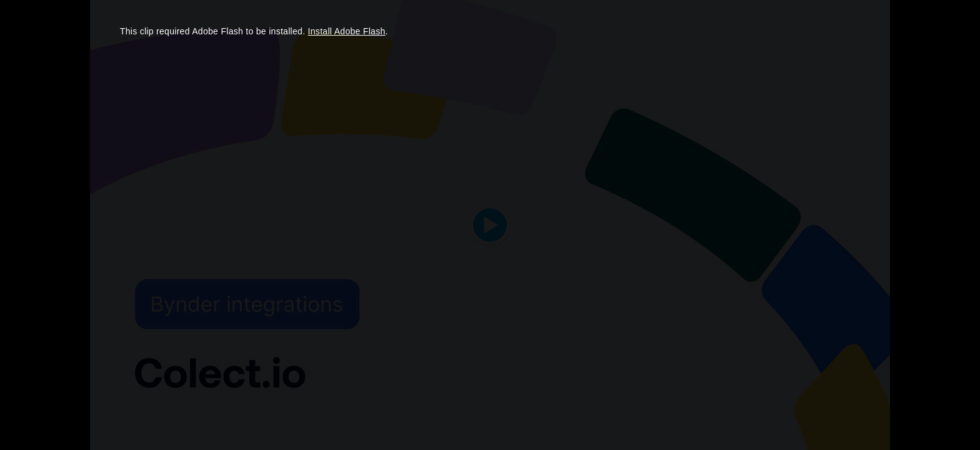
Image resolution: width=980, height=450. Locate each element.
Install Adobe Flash (347, 31)
